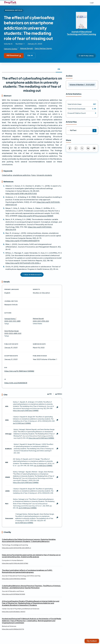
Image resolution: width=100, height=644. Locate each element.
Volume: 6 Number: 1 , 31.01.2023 (82, 85)
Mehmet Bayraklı (27, 48)
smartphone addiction (22, 175)
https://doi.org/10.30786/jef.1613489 (13, 594)
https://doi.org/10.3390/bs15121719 (13, 629)
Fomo (33, 175)
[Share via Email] (94, 148)
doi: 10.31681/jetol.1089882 (43, 466)
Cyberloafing (7, 175)
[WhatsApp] (76, 148)
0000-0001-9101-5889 (12, 321)
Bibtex (59, 394)
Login (92, 3)
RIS (50, 394)
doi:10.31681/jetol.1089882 (22, 423)
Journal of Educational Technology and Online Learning (81, 33)
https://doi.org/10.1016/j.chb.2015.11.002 (21, 194)
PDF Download (14, 55)
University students (44, 175)
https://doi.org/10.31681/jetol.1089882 (19, 371)
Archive (69, 76)
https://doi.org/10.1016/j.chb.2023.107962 (15, 563)
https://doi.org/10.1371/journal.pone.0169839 (36, 216)
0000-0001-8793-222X (41, 321)
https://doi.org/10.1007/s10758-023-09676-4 (16, 548)
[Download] (94, 131)
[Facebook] (70, 148)
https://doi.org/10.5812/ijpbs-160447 (14, 612)
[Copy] (57, 407)
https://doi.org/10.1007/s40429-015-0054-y (23, 263)
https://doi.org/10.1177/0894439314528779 (22, 241)
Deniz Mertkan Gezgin (43, 48)
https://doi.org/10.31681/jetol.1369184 (14, 579)
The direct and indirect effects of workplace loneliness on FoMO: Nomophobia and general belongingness (27, 571)
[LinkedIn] (88, 148)
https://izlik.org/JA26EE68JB (16, 383)
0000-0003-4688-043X (13, 333)
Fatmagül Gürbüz (11, 49)
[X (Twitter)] (82, 148)
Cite (30, 55)
